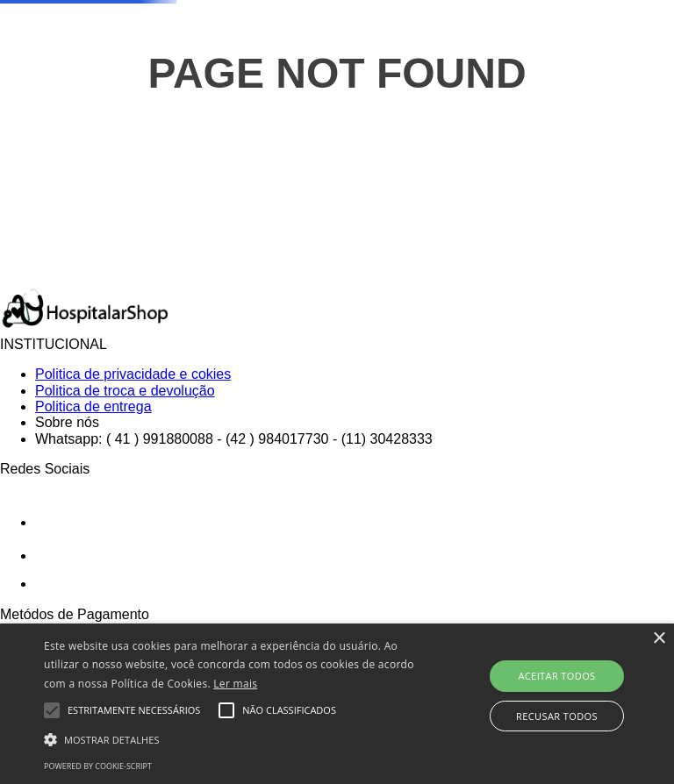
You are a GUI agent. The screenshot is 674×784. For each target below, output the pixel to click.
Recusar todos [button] (557, 716)
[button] (234, 738)
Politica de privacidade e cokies (133, 374)
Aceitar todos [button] (556, 676)
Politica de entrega (93, 406)
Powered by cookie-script (98, 766)
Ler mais (235, 684)
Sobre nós (67, 422)
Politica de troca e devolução (125, 391)
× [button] (659, 639)
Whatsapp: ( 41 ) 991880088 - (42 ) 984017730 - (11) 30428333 (234, 439)
